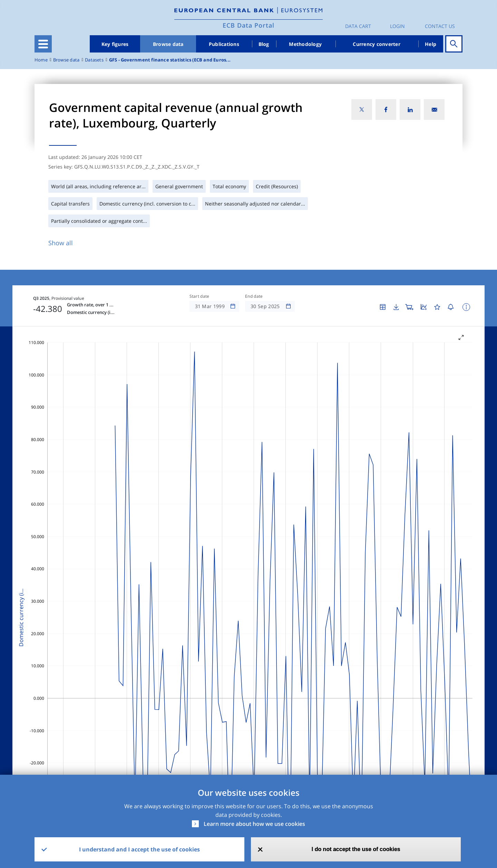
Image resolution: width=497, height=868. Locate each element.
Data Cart (358, 26)
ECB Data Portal (248, 25)
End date (254, 296)
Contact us (440, 26)
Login (397, 26)
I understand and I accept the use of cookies (139, 849)
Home (41, 60)
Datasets (94, 60)
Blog (264, 44)
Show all (61, 243)
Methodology (305, 44)
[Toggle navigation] (43, 44)
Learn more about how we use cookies (254, 824)
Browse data (168, 44)
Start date (199, 296)
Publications (224, 44)
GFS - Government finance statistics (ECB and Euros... (170, 60)
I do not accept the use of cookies (356, 849)
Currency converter (377, 44)
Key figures (115, 44)
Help (431, 44)
